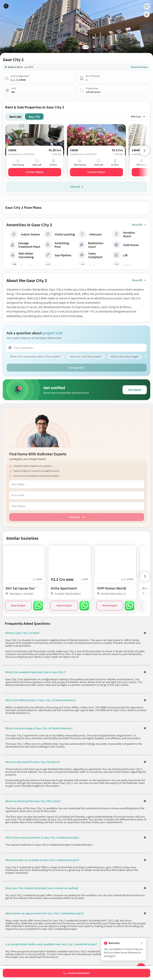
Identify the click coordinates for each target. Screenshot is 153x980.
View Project (18, 605)
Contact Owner (35, 172)
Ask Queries (77, 367)
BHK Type (138, 117)
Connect (77, 516)
